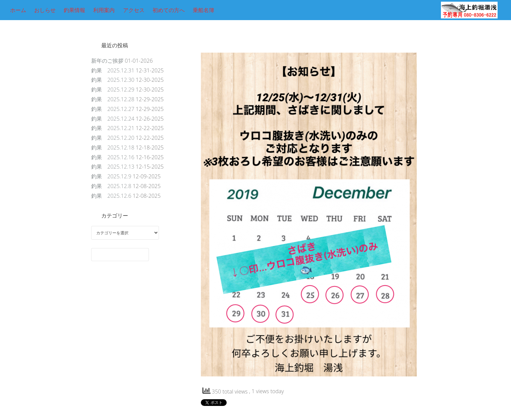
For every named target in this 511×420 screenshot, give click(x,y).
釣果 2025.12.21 (113, 128)
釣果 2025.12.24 (113, 119)
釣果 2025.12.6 (111, 196)
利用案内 (104, 10)
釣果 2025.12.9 (111, 176)
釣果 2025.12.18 (113, 147)
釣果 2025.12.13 (113, 167)
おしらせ (45, 10)
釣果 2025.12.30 (113, 80)
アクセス (134, 10)
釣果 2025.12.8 (111, 186)
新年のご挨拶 (107, 61)
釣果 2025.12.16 (113, 157)
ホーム (18, 10)
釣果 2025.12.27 (113, 109)
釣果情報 (74, 10)
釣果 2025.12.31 (113, 70)
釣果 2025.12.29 (113, 89)
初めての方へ (169, 10)
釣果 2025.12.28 (113, 99)
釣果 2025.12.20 (113, 138)
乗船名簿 (204, 10)
